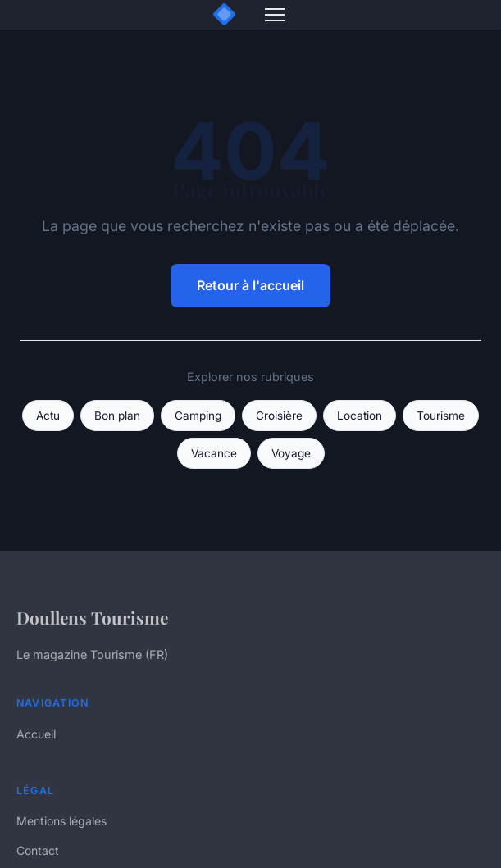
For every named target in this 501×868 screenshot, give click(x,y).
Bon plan (117, 416)
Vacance (214, 453)
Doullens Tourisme (92, 617)
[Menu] (275, 15)
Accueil (36, 734)
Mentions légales (61, 821)
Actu (48, 416)
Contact (38, 850)
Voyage (291, 453)
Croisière (279, 416)
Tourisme (441, 416)
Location (360, 416)
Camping (198, 416)
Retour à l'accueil (250, 285)
